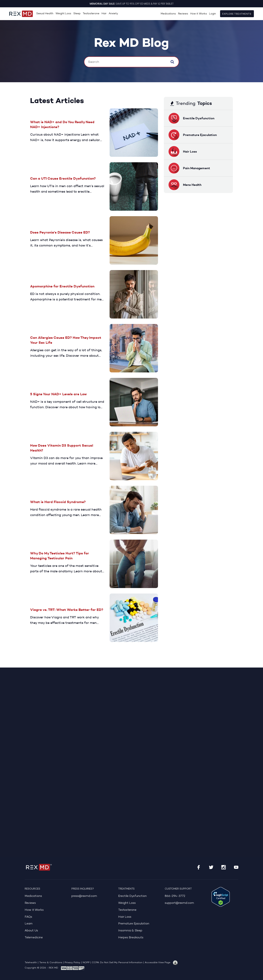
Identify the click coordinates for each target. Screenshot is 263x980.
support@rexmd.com (181, 903)
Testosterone (91, 14)
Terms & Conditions (51, 963)
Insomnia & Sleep (132, 931)
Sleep (77, 14)
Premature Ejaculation (136, 924)
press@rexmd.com (86, 896)
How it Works (199, 14)
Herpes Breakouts (133, 938)
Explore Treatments (237, 14)
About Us (32, 931)
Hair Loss (126, 917)
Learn (29, 924)
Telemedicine (35, 938)
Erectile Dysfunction (135, 896)
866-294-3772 (176, 896)
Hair (104, 14)
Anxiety (113, 14)
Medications (168, 14)
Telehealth (31, 963)
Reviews (183, 14)
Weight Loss (63, 14)
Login (213, 14)
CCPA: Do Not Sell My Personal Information (117, 963)
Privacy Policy (73, 963)
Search (172, 62)
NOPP (86, 963)
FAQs (29, 917)
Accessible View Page (158, 963)
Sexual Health (45, 14)
